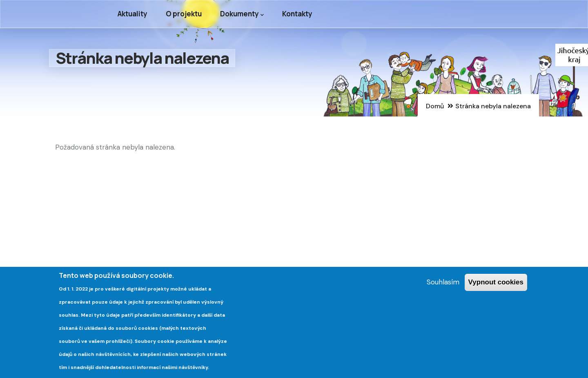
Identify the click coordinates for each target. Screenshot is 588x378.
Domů (435, 106)
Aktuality (133, 14)
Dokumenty (242, 14)
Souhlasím (443, 284)
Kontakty (297, 14)
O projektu (184, 14)
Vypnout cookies (496, 284)
